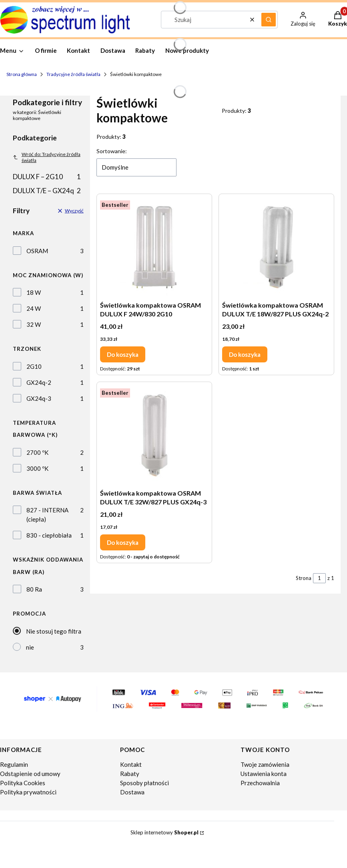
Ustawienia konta (264, 774)
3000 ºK (37, 468)
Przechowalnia (260, 783)
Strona (304, 578)
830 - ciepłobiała (49, 535)
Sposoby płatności (144, 783)
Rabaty (130, 774)
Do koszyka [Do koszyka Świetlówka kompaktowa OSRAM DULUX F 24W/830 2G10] (123, 354)
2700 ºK (37, 452)
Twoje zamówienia (265, 764)
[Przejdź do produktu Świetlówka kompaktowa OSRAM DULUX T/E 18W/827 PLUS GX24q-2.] (276, 247)
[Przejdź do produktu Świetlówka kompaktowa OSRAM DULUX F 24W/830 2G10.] (154, 247)
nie (30, 647)
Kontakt (131, 764)
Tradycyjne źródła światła (73, 74)
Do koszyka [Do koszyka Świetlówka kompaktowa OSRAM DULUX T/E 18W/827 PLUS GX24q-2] (245, 354)
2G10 (34, 366)
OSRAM (37, 251)
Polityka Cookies (23, 783)
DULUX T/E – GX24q (47, 191)
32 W (34, 324)
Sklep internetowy (164, 832)
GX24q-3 (39, 398)
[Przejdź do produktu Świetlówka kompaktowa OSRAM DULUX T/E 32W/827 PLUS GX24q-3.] (154, 435)
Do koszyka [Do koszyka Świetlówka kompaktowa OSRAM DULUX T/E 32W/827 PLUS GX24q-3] (123, 542)
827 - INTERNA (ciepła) (47, 515)
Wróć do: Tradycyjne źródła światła (47, 157)
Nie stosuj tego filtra (54, 631)
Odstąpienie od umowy (30, 774)
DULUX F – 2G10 (47, 177)
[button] (269, 20)
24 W (34, 308)
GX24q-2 (39, 382)
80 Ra (34, 589)
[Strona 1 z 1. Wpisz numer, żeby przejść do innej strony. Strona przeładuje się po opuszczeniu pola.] (319, 578)
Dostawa (132, 792)
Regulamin (14, 764)
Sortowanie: (112, 151)
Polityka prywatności (28, 792)
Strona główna (22, 74)
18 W (34, 292)
